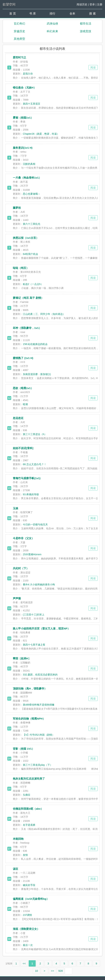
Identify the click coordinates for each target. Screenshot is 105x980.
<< (24, 963)
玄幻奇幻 (19, 24)
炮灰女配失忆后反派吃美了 (29, 779)
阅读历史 (82, 4)
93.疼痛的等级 (31, 494)
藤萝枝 (17, 208)
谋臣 (16, 869)
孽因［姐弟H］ (22, 658)
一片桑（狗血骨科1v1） (27, 178)
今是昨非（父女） (24, 538)
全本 (72, 14)
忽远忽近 (18, 418)
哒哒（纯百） (21, 268)
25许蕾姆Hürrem (32, 554)
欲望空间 (9, 4)
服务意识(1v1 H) (23, 148)
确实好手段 (29, 885)
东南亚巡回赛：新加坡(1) (37, 374)
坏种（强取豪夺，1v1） (27, 328)
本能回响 (18, 839)
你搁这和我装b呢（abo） (28, 809)
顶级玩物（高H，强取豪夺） (30, 688)
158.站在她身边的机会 (35, 344)
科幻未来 (52, 31)
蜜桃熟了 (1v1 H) (23, 358)
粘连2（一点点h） (33, 284)
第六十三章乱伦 (32, 224)
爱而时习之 (20, 57)
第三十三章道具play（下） (38, 765)
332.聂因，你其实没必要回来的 (40, 675)
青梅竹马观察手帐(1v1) (27, 478)
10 (36, 971)
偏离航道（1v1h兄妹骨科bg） (31, 899)
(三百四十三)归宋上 (34, 615)
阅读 (93, 67)
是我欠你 (28, 74)
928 (61, 971)
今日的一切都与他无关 (35, 524)
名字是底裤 (29, 825)
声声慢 (17, 598)
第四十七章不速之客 (34, 645)
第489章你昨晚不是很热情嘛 (39, 705)
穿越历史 (19, 31)
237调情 (27, 915)
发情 (25, 855)
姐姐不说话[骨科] (23, 448)
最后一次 (28, 945)
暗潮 (25, 404)
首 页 (12, 14)
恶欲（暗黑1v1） (23, 388)
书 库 (32, 14)
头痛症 (27, 795)
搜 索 (92, 14)
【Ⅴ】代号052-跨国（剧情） (39, 735)
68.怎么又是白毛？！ (34, 464)
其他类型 (19, 39)
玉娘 (16, 508)
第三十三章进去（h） (35, 434)
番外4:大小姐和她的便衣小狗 (39, 584)
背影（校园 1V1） (24, 749)
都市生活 (86, 24)
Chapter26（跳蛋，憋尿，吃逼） (41, 134)
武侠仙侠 (52, 24)
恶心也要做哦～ (32, 194)
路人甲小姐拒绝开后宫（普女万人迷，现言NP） (41, 628)
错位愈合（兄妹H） (25, 88)
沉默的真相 (29, 164)
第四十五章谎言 (32, 104)
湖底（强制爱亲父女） (26, 929)
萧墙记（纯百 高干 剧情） (28, 298)
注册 (100, 4)
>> (53, 971)
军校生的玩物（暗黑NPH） (29, 719)
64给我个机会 (30, 254)
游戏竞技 (86, 31)
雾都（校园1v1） (23, 118)
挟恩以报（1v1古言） (26, 238)
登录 (92, 4)
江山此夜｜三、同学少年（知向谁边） (44, 314)
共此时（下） (21, 568)
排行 (52, 14)
